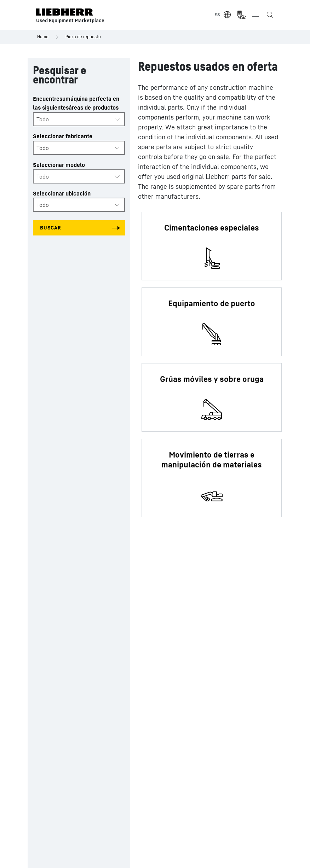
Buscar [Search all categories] (51, 228)
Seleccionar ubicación (62, 193)
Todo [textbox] (43, 119)
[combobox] (79, 119)
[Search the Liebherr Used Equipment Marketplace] (270, 15)
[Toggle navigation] (256, 15)
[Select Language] (223, 15)
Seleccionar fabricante (63, 136)
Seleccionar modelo (59, 165)
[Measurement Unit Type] (241, 15)
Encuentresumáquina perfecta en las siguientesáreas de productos (76, 103)
